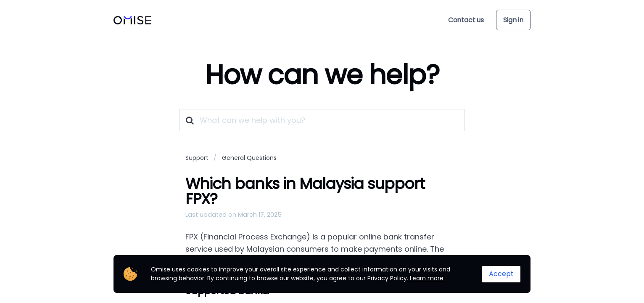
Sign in (513, 20)
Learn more (427, 278)
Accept (501, 274)
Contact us (466, 20)
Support (197, 158)
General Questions (249, 158)
